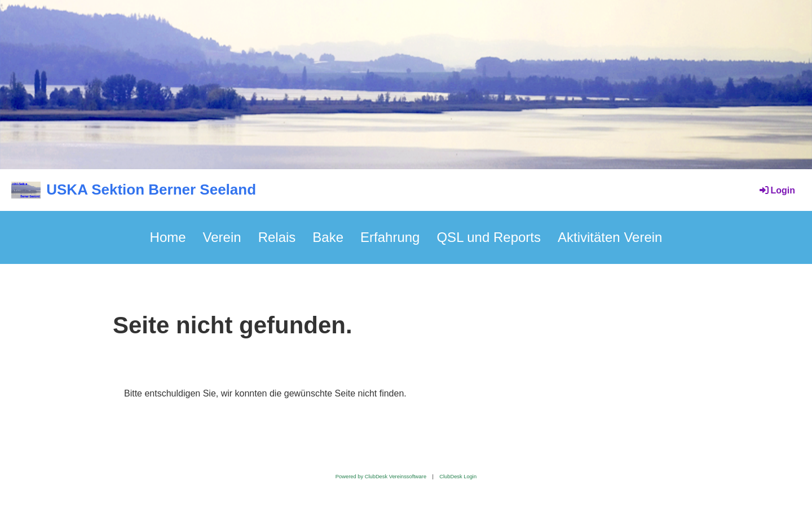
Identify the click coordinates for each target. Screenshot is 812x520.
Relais (277, 237)
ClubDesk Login (458, 477)
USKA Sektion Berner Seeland (151, 190)
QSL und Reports (489, 237)
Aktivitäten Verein (610, 237)
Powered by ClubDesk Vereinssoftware (381, 477)
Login (776, 190)
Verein (222, 237)
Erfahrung (390, 237)
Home (168, 237)
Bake (328, 237)
